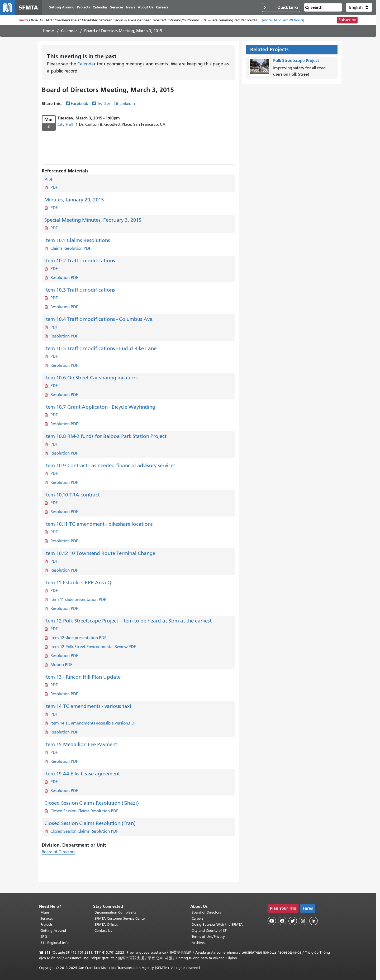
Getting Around (53, 931)
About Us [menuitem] (146, 7)
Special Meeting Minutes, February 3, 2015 (93, 220)
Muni (45, 912)
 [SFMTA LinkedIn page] (313, 921)
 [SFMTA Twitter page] (293, 921)
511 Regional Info (54, 943)
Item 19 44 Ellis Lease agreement (82, 774)
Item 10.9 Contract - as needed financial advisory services (110, 465)
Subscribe (347, 20)
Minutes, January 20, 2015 (74, 200)
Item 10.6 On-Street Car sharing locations (91, 378)
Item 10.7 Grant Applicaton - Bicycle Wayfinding (100, 407)
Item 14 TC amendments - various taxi (88, 706)
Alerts (23, 20)
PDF (49, 179)
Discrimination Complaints (115, 912)
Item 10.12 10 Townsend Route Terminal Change (100, 553)
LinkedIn (127, 104)
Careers (197, 918)
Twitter (104, 104)
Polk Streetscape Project (296, 61)
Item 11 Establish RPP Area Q (78, 583)
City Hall (65, 124)
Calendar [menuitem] (100, 7)
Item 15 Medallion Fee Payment (81, 744)
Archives (198, 943)
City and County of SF (209, 931)
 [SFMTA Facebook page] (282, 921)
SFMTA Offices (106, 925)
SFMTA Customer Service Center (120, 918)
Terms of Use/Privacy (208, 937)
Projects (46, 925)
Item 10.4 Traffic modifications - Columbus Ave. (99, 319)
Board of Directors (58, 852)
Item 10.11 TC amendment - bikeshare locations (99, 524)
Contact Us (103, 931)
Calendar (69, 31)
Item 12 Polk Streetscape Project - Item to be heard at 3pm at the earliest (128, 621)
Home (48, 31)
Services (47, 918)
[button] (359, 7)
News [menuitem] (130, 7)
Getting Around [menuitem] (61, 7)
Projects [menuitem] (84, 7)
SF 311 (46, 937)
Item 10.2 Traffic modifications (80, 261)
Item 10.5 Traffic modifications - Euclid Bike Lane (100, 348)
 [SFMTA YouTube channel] (272, 921)
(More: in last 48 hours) (283, 20)
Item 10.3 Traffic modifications (80, 290)
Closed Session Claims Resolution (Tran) (90, 823)
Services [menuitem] (117, 7)
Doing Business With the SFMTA (217, 925)
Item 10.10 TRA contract (72, 495)
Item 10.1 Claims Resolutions (77, 240)
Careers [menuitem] (162, 7)
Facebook (79, 104)
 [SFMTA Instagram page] (303, 921)
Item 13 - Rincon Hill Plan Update (82, 677)
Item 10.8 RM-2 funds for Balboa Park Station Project (105, 436)
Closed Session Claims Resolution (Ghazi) (92, 803)
